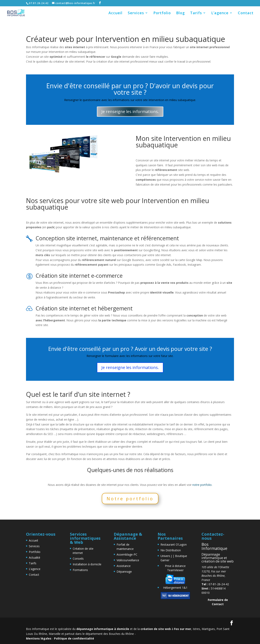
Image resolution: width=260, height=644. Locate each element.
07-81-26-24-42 (215, 584)
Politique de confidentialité (74, 638)
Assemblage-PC (127, 554)
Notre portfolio (130, 498)
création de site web (156, 629)
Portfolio (162, 13)
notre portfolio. (202, 485)
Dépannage (124, 572)
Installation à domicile (87, 564)
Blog (180, 13)
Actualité (35, 558)
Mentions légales (39, 638)
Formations (80, 570)
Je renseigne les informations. (130, 112)
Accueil (115, 13)
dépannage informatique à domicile (103, 629)
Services (136, 13)
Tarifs (196, 13)
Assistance (124, 566)
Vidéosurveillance (128, 560)
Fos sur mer (183, 629)
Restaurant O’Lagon (174, 544)
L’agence (220, 13)
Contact (246, 13)
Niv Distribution (171, 550)
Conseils (78, 559)
